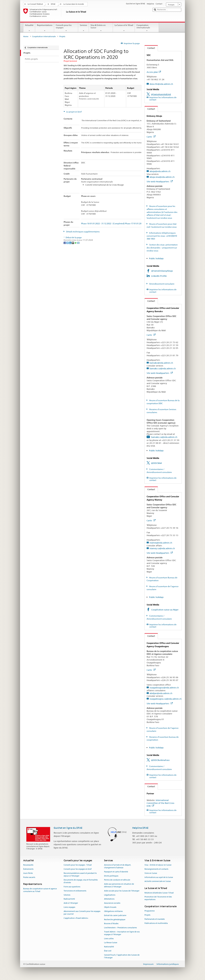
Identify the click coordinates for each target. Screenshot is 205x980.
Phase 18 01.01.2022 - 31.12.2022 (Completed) (103, 224)
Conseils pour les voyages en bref (78, 869)
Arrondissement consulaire (162, 284)
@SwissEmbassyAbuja (162, 271)
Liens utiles (109, 939)
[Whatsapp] (76, 243)
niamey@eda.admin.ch (161, 543)
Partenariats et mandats (155, 919)
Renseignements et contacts (156, 869)
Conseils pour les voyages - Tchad (78, 865)
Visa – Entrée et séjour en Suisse (158, 865)
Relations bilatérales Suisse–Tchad (159, 893)
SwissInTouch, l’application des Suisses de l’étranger (122, 956)
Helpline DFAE (140, 828)
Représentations (45, 28)
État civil (108, 951)
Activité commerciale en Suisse (158, 881)
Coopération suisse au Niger (165, 610)
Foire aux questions (72, 887)
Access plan (154, 72)
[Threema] (73, 243)
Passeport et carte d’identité (116, 872)
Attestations (109, 899)
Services (83, 28)
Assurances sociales (112, 903)
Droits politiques (111, 876)
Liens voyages (69, 907)
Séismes (67, 895)
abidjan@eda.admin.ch (161, 693)
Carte (151, 137)
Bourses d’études (111, 924)
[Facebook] (65, 243)
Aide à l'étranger (71, 903)
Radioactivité (69, 899)
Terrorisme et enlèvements (75, 891)
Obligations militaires (113, 911)
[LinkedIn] (70, 243)
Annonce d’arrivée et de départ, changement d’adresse (118, 866)
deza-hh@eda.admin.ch (161, 84)
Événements (28, 869)
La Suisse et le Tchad (124, 28)
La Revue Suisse (111, 943)
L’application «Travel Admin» (76, 918)
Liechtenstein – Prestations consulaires (120, 928)
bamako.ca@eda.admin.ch (163, 368)
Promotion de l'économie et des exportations (158, 898)
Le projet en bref (74, 112)
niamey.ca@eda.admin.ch (162, 548)
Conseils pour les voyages (66, 28)
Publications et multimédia (156, 923)
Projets (147, 915)
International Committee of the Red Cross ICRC (160, 803)
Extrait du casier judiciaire (115, 915)
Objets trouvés (110, 907)
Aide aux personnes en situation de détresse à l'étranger (119, 885)
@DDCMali (156, 463)
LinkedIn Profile (159, 276)
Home (26, 36)
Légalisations (110, 895)
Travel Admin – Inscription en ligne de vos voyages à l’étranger (122, 933)
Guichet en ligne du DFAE (68, 828)
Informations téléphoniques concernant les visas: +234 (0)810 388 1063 (162, 236)
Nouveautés (28, 865)
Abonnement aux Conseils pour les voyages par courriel (82, 913)
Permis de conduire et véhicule (117, 880)
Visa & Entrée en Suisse (101, 28)
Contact (150, 48)
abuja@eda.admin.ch (160, 171)
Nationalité (109, 947)
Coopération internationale (147, 28)
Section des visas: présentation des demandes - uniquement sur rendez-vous (162, 248)
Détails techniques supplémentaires (83, 232)
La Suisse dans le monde (74, 4)
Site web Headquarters (160, 182)
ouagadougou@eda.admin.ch (164, 688)
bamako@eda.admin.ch (161, 363)
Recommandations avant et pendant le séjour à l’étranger (80, 874)
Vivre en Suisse (151, 873)
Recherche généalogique (115, 919)
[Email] (78, 243)
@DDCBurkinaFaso (160, 760)
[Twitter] (68, 243)
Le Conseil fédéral (35, 4)
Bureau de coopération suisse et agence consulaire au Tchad (40, 890)
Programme (150, 911)
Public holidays (156, 258)
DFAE (53, 4)
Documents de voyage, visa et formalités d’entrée (81, 881)
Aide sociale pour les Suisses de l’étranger (122, 891)
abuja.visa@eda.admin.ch (162, 177)
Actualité (29, 28)
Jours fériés (28, 873)
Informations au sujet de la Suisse (159, 877)
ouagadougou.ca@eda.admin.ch (166, 699)
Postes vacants (29, 877)
